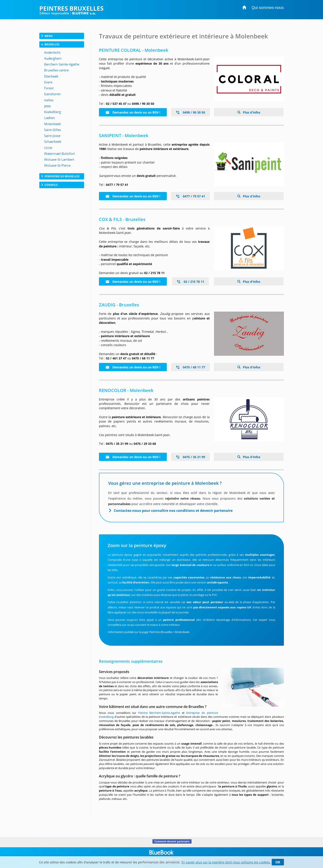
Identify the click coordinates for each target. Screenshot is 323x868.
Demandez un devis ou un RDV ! (133, 112)
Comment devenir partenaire (172, 841)
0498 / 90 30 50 (190, 112)
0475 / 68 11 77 (190, 367)
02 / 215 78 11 (190, 282)
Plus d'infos (251, 112)
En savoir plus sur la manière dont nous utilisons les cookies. (226, 862)
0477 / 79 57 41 (190, 196)
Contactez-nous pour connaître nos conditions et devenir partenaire (173, 511)
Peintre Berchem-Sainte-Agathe (159, 713)
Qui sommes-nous (268, 8)
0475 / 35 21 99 (190, 457)
